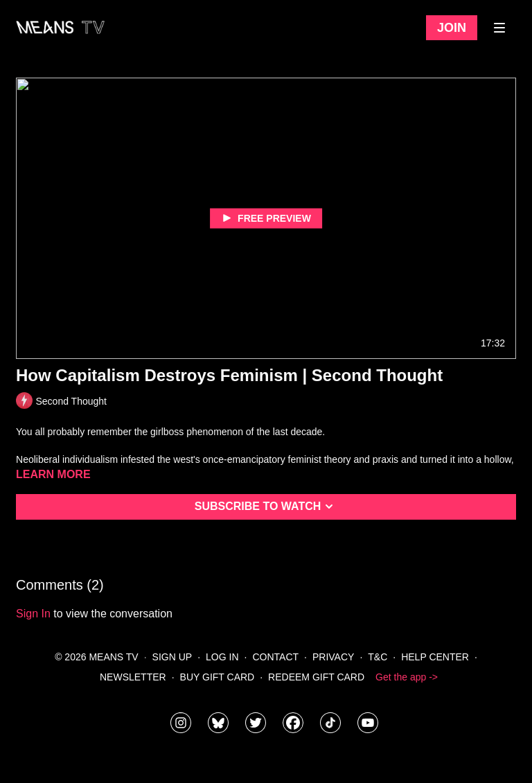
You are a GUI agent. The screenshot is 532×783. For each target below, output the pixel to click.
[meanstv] (293, 723)
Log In (222, 657)
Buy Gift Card (218, 677)
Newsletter (133, 677)
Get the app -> (407, 677)
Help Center (435, 657)
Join (452, 28)
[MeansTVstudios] (218, 723)
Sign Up (172, 657)
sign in (33, 614)
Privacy (333, 657)
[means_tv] (181, 723)
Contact (275, 657)
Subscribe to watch (266, 507)
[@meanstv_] (330, 723)
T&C (378, 657)
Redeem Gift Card (316, 677)
